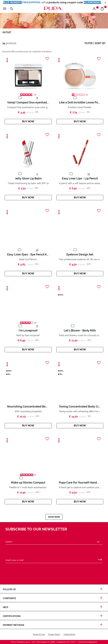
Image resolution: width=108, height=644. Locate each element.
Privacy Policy (54, 634)
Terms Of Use (39, 634)
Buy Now (28, 121)
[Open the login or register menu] (95, 9)
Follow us (54, 589)
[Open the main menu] (5, 9)
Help (54, 607)
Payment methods (54, 625)
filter (89, 43)
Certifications (54, 616)
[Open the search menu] (12, 9)
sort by (100, 43)
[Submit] (100, 559)
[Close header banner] (105, 3)
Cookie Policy (69, 634)
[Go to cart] (103, 9)
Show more (54, 517)
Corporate (54, 598)
